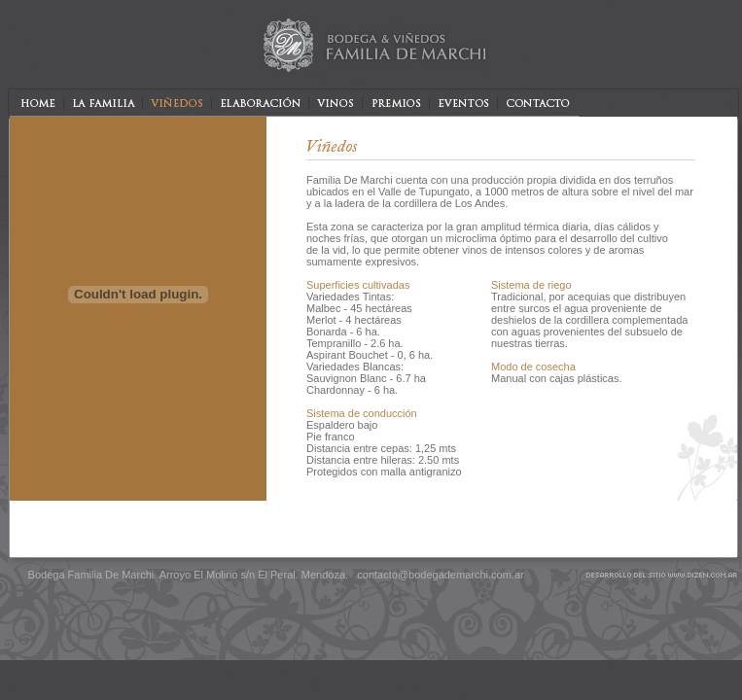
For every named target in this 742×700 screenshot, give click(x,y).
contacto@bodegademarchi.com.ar (440, 575)
